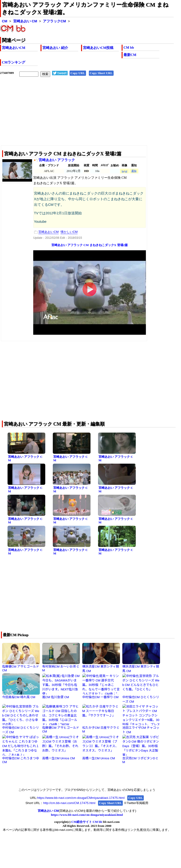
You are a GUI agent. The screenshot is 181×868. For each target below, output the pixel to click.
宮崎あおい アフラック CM (25, 458)
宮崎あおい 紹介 (55, 48)
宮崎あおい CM (25, 21)
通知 (134, 171)
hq (123, 171)
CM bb (129, 48)
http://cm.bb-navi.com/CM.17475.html (69, 803)
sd (126, 171)
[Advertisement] (87, 115)
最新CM (130, 55)
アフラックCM (54, 21)
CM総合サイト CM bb (87, 822)
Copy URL (78, 73)
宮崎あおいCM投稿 (98, 48)
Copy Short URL (101, 73)
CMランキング (14, 62)
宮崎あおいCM (14, 48)
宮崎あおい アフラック (57, 160)
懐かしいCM (69, 232)
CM (5, 21)
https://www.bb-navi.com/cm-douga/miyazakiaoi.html (87, 815)
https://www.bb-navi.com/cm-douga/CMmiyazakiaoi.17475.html (81, 798)
